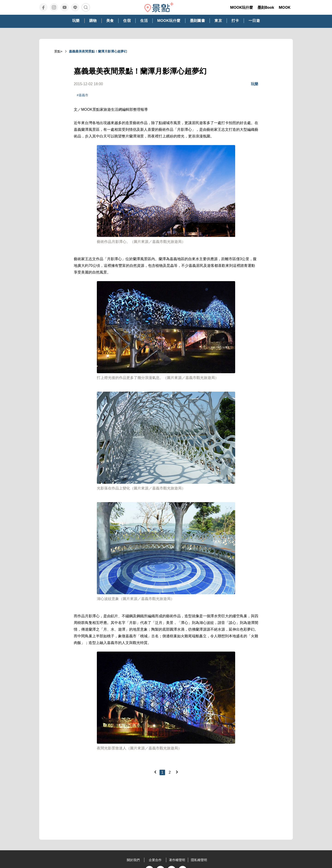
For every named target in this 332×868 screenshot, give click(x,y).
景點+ (58, 51)
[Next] (177, 772)
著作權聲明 (177, 860)
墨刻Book (266, 7)
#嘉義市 (83, 95)
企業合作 (155, 860)
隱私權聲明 (199, 860)
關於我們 (133, 860)
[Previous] (155, 772)
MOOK (285, 7)
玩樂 (255, 84)
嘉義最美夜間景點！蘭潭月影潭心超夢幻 (98, 51)
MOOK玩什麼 (242, 7)
